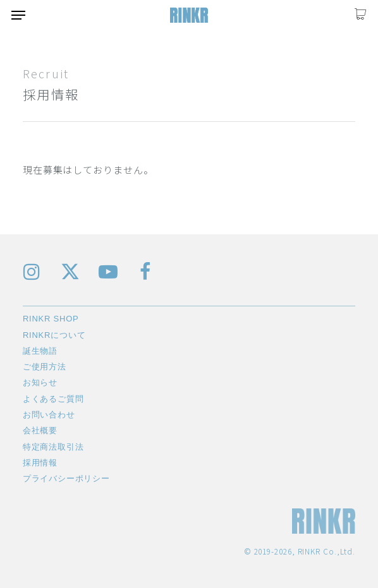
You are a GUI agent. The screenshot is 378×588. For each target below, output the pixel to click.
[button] (18, 15)
